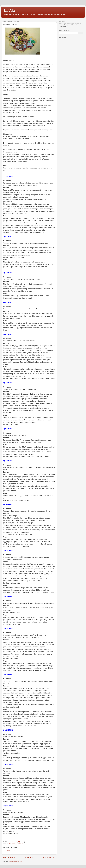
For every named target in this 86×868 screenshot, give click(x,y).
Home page (29, 857)
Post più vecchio (49, 857)
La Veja (9, 11)
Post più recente (9, 857)
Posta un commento (11, 850)
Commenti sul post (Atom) (15, 861)
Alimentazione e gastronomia (16, 844)
